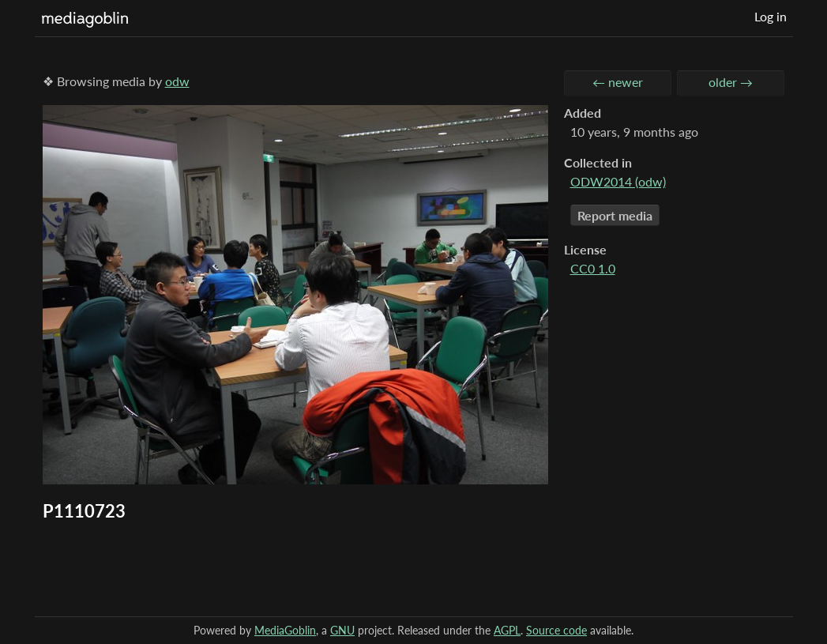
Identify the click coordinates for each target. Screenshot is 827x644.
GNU (342, 630)
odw (177, 81)
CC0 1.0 (593, 268)
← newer (618, 82)
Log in (771, 16)
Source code (556, 630)
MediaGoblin (285, 630)
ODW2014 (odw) (618, 181)
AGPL (507, 630)
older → (731, 82)
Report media (615, 215)
